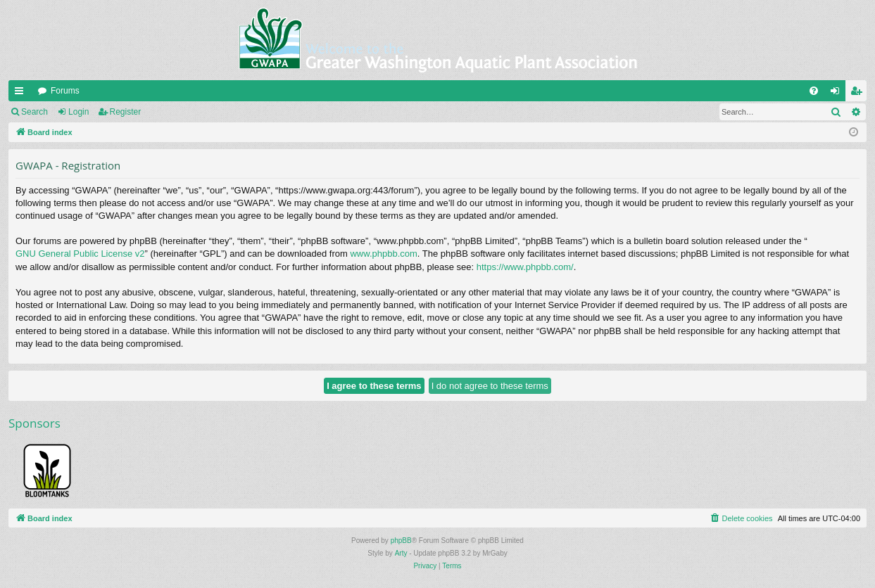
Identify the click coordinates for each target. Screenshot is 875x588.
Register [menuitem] (859, 94)
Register (126, 112)
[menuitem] (814, 91)
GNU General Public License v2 (80, 254)
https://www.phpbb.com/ (525, 267)
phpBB (401, 541)
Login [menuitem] (838, 94)
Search (34, 112)
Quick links (22, 94)
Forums (65, 91)
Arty (401, 553)
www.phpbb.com (383, 254)
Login (78, 112)
